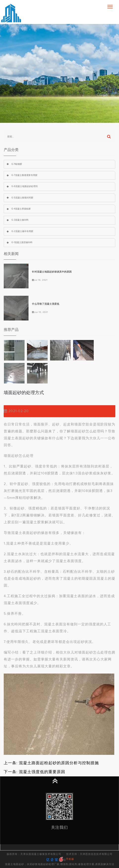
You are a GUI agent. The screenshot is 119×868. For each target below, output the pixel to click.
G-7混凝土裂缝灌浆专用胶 (24, 175)
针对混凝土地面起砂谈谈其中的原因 (52, 272)
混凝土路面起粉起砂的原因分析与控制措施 (59, 763)
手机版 (70, 859)
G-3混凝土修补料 (20, 220)
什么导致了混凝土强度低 (46, 304)
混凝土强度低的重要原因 (42, 772)
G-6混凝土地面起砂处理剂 (25, 186)
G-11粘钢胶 (17, 164)
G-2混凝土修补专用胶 (22, 231)
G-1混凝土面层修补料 (22, 243)
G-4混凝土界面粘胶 (21, 209)
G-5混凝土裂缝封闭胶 (22, 198)
